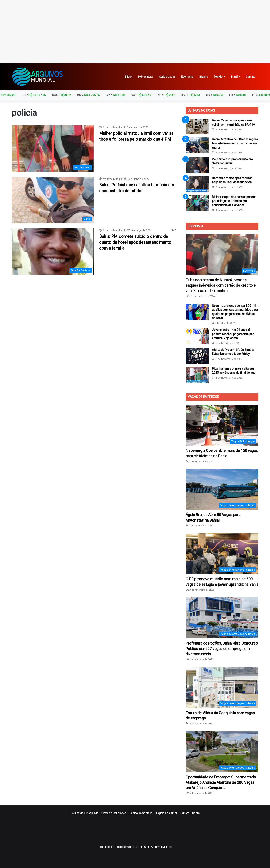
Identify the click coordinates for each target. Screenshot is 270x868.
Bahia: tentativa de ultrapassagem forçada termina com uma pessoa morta (235, 143)
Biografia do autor (166, 813)
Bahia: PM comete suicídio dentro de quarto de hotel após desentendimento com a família (135, 242)
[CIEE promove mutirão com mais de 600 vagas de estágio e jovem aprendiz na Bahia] (222, 554)
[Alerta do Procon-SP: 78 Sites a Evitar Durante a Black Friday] (197, 356)
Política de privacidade (84, 813)
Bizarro (204, 77)
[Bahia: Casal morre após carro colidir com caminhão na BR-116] (197, 126)
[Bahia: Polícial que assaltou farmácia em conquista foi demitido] (53, 200)
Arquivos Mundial (112, 127)
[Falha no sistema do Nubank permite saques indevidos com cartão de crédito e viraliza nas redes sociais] (222, 255)
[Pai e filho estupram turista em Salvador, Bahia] (197, 165)
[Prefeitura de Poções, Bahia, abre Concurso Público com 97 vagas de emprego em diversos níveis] (222, 618)
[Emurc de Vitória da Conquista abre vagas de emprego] (222, 687)
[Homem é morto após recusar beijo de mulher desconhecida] (197, 184)
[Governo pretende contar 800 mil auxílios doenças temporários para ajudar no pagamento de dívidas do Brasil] (197, 312)
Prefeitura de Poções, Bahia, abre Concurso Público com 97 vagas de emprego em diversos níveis (222, 648)
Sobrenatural (145, 77)
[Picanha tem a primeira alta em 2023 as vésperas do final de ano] (197, 375)
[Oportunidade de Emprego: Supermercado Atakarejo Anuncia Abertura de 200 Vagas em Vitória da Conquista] (222, 752)
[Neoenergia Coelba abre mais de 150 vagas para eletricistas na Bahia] (222, 425)
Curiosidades (167, 77)
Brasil (234, 77)
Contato (251, 77)
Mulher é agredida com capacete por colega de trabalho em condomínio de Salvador (234, 201)
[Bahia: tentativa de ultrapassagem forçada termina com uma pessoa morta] (197, 145)
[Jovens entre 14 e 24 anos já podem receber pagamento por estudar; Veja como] (197, 336)
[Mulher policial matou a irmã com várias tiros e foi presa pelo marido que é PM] (53, 149)
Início (128, 77)
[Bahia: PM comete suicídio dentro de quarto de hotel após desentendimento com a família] (53, 252)
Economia (187, 77)
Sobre (196, 813)
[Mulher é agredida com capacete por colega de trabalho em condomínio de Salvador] (197, 203)
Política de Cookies (141, 813)
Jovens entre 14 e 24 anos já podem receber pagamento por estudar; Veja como (233, 334)
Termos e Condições (114, 813)
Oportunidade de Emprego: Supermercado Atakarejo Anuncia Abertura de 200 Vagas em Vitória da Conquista (221, 782)
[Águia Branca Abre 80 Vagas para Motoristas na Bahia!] (222, 490)
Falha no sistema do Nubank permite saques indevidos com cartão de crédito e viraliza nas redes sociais (221, 285)
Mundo (218, 77)
